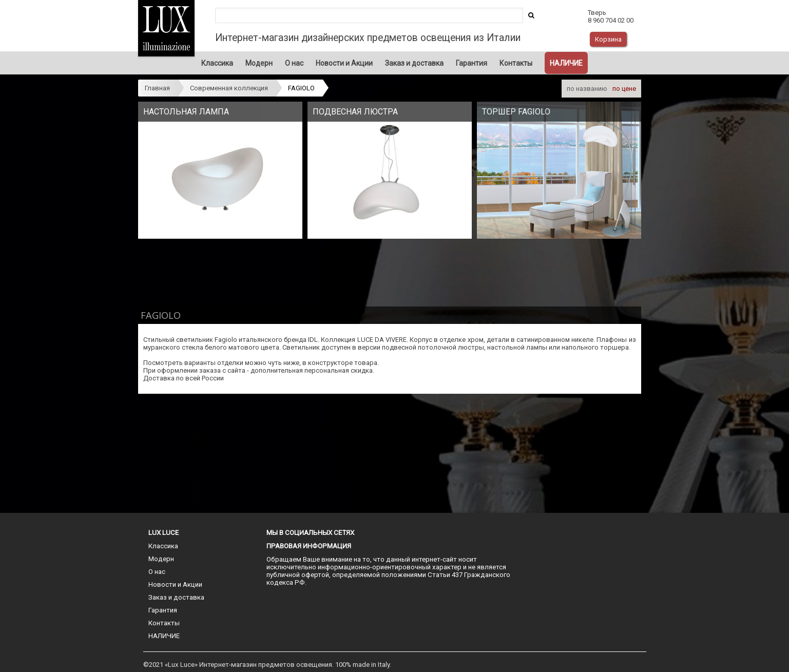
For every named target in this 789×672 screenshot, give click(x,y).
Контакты (516, 63)
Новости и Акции (344, 63)
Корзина (608, 39)
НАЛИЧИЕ (566, 63)
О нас (294, 63)
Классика (217, 63)
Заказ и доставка (414, 63)
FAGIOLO (301, 88)
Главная (157, 88)
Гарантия (472, 63)
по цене (624, 89)
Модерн (259, 63)
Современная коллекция (229, 88)
